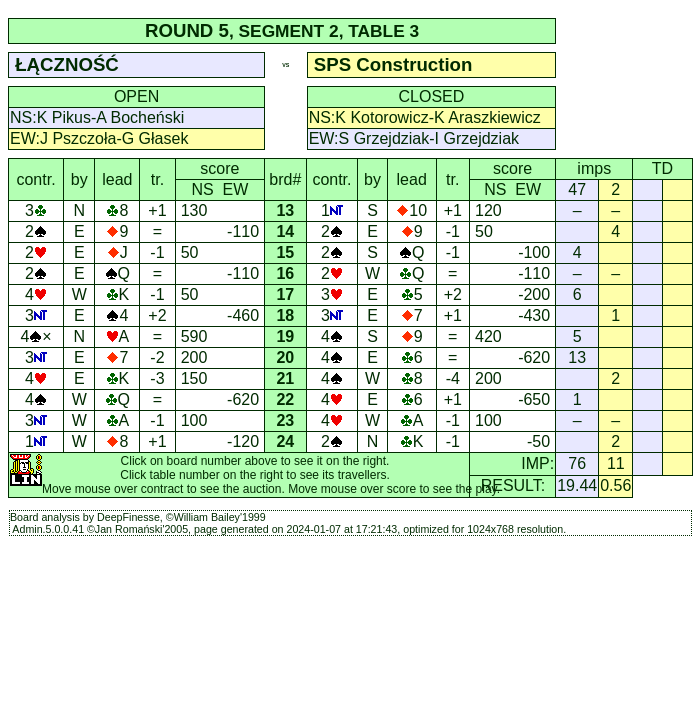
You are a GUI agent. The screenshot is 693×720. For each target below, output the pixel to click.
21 (286, 378)
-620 (243, 399)
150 (194, 378)
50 (190, 252)
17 (286, 294)
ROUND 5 (187, 30)
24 (286, 441)
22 (286, 399)
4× (35, 336)
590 (194, 336)
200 (194, 357)
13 (286, 210)
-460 (243, 315)
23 (286, 420)
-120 (243, 441)
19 (286, 336)
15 (286, 252)
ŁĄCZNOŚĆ (67, 64)
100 (194, 420)
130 (194, 210)
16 (286, 273)
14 (286, 231)
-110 (243, 231)
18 (286, 315)
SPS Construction (393, 64)
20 (286, 357)
